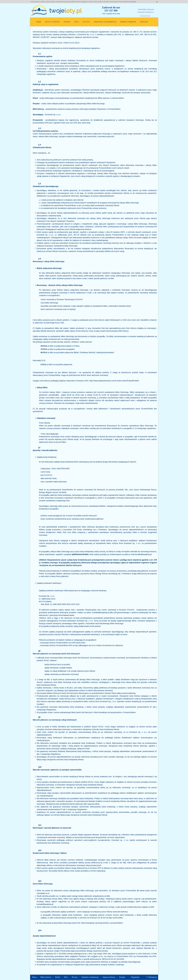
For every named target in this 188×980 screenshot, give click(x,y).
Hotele (67, 22)
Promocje (145, 16)
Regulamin (135, 977)
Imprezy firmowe (128, 22)
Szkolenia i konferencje (105, 22)
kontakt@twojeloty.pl (146, 9)
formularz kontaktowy (146, 12)
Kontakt (144, 22)
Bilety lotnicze (53, 22)
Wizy (77, 22)
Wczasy (86, 22)
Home (39, 22)
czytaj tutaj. (133, 2)
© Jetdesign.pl (152, 977)
